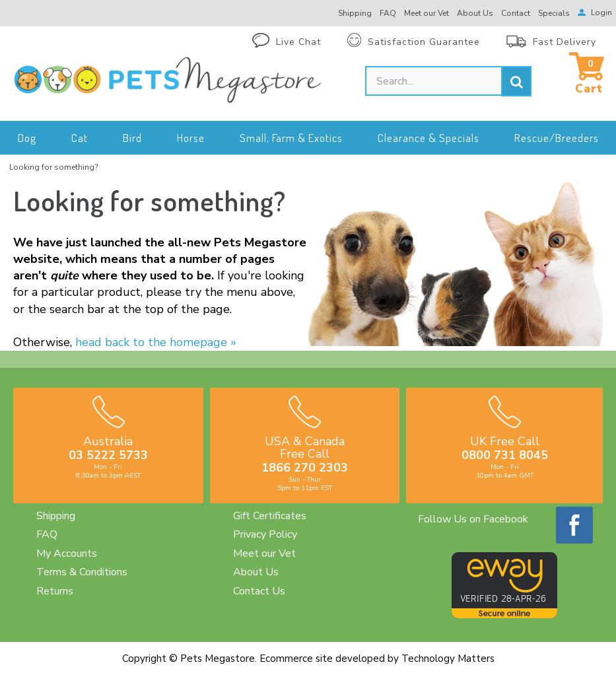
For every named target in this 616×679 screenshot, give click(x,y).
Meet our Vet (264, 554)
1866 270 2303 (305, 468)
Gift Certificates (270, 516)
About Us (256, 572)
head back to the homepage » (156, 342)
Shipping (56, 516)
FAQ (47, 534)
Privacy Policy (265, 534)
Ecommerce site (296, 659)
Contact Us (259, 591)
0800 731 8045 (505, 455)
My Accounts (67, 554)
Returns (55, 591)
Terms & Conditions (82, 572)
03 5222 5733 (108, 455)
